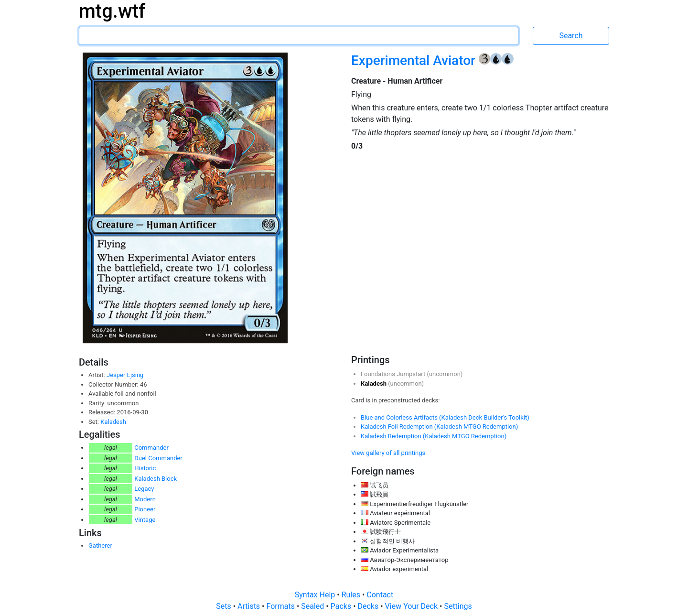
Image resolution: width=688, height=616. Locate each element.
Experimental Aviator (415, 60)
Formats (281, 606)
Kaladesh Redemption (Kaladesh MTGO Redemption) (434, 436)
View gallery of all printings (388, 453)
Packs (342, 606)
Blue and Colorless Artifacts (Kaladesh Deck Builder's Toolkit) (445, 417)
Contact (380, 595)
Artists (250, 606)
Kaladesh (113, 422)
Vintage (145, 520)
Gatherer (100, 546)
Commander (151, 448)
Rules (352, 595)
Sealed (313, 606)
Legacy (144, 489)
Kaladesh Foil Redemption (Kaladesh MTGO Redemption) (439, 427)
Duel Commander (158, 458)
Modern (145, 499)
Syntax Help (316, 595)
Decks (369, 606)
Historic (145, 468)
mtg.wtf (112, 11)
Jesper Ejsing (125, 375)
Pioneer (145, 509)
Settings (458, 606)
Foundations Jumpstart (394, 374)
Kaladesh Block (156, 479)
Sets (224, 606)
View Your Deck (412, 606)
